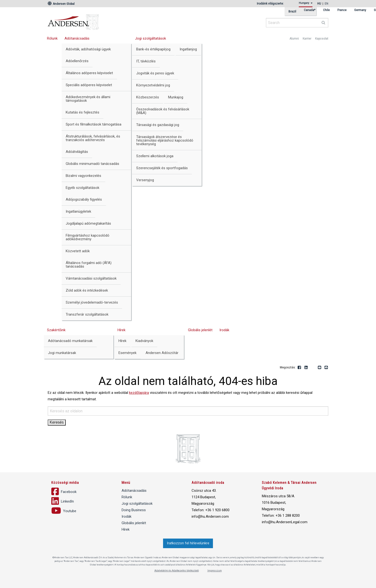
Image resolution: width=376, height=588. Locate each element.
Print (326, 368)
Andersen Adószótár (162, 353)
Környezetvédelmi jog (153, 85)
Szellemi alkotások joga (155, 156)
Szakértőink (56, 330)
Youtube (313, 368)
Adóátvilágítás (77, 152)
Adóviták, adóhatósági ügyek (88, 49)
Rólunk (52, 38)
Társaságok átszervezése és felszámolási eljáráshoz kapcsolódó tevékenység (165, 140)
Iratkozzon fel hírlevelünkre (188, 543)
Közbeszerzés (148, 97)
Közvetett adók (78, 251)
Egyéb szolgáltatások (82, 188)
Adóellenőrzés (77, 61)
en (326, 4)
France (342, 10)
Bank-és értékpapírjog (153, 49)
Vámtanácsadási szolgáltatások (91, 278)
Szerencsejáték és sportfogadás (162, 168)
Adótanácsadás (77, 38)
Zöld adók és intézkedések (87, 290)
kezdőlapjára (139, 393)
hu (319, 4)
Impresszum (215, 571)
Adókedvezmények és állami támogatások (88, 99)
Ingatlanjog (188, 49)
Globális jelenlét (200, 330)
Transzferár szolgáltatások (87, 314)
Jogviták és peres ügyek (155, 73)
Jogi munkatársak (62, 353)
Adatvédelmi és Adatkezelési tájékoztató (177, 571)
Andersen (120, 20)
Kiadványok (144, 341)
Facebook (300, 368)
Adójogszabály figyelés (84, 199)
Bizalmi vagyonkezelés (83, 176)
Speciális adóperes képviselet (89, 85)
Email (320, 368)
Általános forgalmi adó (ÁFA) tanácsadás (89, 265)
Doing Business (134, 510)
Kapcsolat (322, 39)
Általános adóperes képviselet (89, 73)
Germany (360, 10)
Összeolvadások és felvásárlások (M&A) (163, 111)
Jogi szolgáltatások (150, 38)
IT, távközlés (146, 61)
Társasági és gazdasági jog (158, 125)
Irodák (224, 330)
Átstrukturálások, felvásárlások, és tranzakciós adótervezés (93, 138)
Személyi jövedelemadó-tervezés (92, 302)
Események (127, 353)
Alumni (294, 39)
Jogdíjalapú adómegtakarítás (88, 223)
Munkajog (176, 97)
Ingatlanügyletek (78, 211)
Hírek (121, 330)
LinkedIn (306, 368)
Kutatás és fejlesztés (82, 112)
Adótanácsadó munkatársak (70, 341)
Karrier (307, 39)
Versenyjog (145, 180)
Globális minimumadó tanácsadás (92, 164)
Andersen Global (61, 4)
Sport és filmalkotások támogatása (94, 124)
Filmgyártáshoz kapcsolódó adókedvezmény (88, 237)
